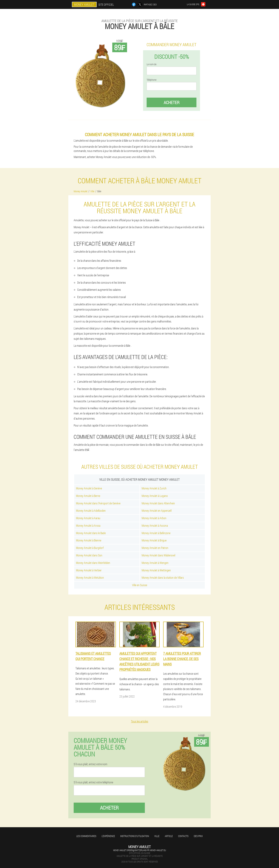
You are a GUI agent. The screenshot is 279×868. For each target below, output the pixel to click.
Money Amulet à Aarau (88, 518)
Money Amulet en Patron (155, 548)
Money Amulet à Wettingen (156, 570)
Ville (157, 836)
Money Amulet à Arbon (154, 518)
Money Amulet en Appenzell (157, 511)
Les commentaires (86, 836)
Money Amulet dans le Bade (91, 533)
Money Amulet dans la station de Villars (163, 578)
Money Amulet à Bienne (89, 540)
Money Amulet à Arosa (88, 525)
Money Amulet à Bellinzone (156, 533)
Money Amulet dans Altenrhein (158, 503)
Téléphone (152, 80)
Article (169, 836)
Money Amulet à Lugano (155, 496)
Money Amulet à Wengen (155, 563)
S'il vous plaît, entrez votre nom (90, 764)
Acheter (172, 102)
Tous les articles (140, 721)
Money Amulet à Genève (89, 488)
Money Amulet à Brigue (154, 540)
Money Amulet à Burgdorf (90, 548)
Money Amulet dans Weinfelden (93, 563)
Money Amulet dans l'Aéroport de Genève (98, 503)
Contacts (183, 836)
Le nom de (152, 64)
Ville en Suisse (140, 585)
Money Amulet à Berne (88, 496)
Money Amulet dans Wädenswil (158, 555)
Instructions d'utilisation (135, 836)
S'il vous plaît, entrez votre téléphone (93, 782)
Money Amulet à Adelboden (91, 511)
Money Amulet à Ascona (155, 525)
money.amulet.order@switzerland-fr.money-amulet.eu (140, 850)
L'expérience (108, 836)
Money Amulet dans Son (89, 555)
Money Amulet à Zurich (154, 488)
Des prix (198, 836)
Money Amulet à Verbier (89, 570)
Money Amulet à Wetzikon (90, 578)
